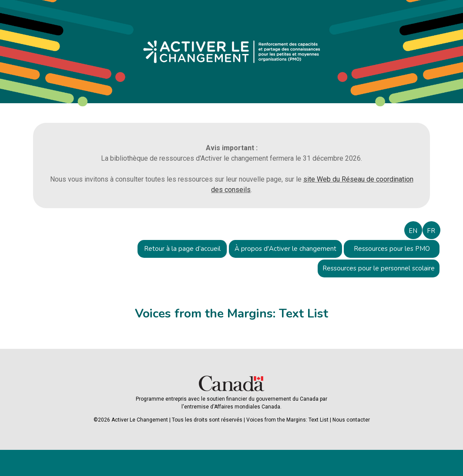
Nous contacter (351, 420)
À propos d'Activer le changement (285, 249)
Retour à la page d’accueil (182, 249)
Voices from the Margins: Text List (287, 420)
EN (413, 231)
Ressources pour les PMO (392, 249)
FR (431, 231)
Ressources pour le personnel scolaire (379, 268)
